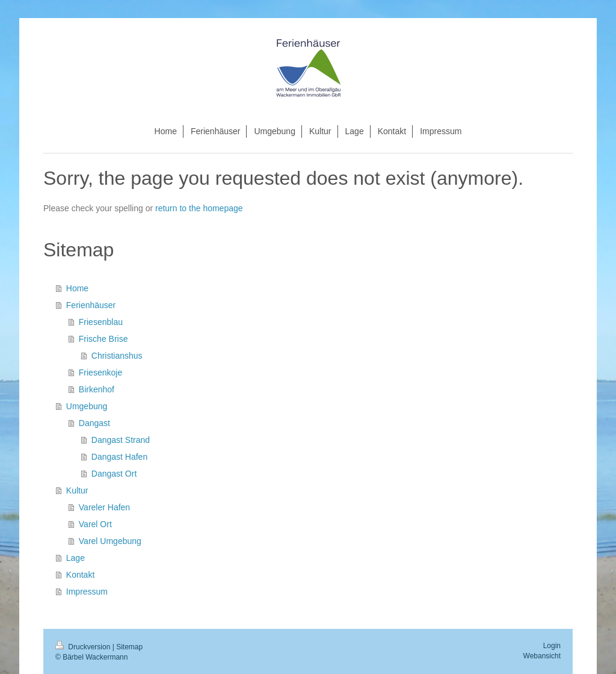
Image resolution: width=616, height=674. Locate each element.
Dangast (94, 423)
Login (552, 646)
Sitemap (129, 647)
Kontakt (80, 575)
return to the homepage (199, 208)
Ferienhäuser (91, 305)
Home (77, 288)
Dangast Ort (114, 474)
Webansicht (542, 656)
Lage (75, 558)
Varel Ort (95, 524)
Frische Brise (103, 339)
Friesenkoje (100, 373)
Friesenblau (101, 322)
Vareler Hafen (104, 507)
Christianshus (117, 356)
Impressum (87, 592)
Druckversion (84, 647)
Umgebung (87, 406)
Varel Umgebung (110, 541)
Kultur (77, 490)
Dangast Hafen (119, 457)
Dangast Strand (121, 440)
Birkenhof (97, 389)
